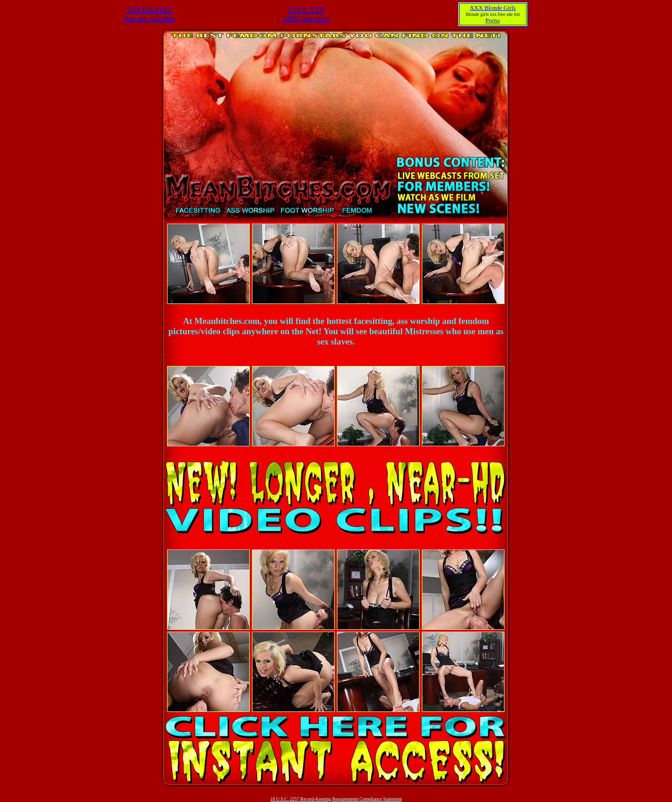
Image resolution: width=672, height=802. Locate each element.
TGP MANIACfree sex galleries (149, 14)
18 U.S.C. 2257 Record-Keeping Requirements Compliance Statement (336, 799)
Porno (493, 20)
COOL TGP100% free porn (306, 14)
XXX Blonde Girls (493, 8)
